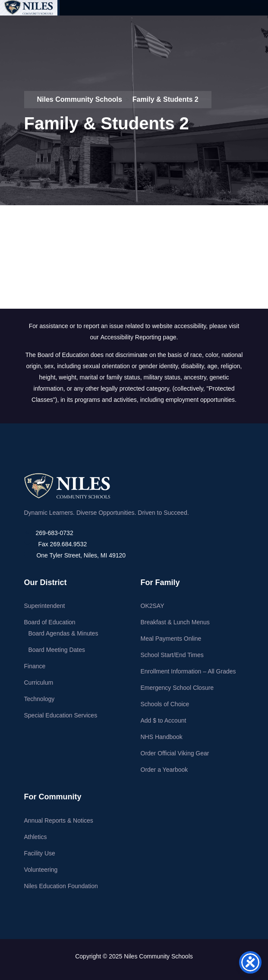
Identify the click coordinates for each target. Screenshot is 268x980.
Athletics (36, 837)
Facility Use (40, 853)
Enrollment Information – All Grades (188, 671)
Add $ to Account (164, 720)
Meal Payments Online (171, 639)
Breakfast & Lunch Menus (175, 622)
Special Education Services (61, 715)
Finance (35, 666)
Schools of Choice (165, 704)
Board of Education (50, 622)
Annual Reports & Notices (59, 820)
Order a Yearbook (164, 770)
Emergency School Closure (177, 688)
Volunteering (41, 870)
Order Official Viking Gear (175, 753)
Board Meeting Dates (57, 650)
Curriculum (39, 683)
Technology (39, 699)
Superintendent (45, 606)
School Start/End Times (172, 655)
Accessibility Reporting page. (139, 337)
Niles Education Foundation (61, 886)
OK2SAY (153, 606)
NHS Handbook (162, 737)
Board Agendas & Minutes (63, 633)
